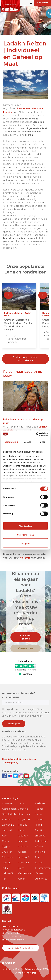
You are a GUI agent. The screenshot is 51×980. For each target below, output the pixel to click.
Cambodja (8, 825)
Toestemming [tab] (11, 442)
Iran (4, 879)
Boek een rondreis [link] (25, 637)
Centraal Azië (7, 833)
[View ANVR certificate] (26, 897)
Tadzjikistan (42, 841)
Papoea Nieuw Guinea (39, 814)
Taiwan (39, 846)
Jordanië (23, 809)
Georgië (7, 863)
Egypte (6, 846)
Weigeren (25, 544)
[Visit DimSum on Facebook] (5, 776)
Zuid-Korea (41, 879)
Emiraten (7, 852)
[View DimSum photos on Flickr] (10, 776)
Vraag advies (25, 648)
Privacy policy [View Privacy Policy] (33, 969)
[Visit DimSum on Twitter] (14, 963)
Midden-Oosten (23, 849)
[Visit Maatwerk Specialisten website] (7, 908)
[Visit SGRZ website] (16, 897)
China (5, 841)
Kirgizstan (24, 820)
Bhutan (6, 820)
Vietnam (40, 873)
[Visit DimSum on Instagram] (6, 963)
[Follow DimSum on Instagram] (21, 776)
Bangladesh (9, 814)
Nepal (22, 868)
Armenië (7, 803)
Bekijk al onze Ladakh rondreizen (25, 359)
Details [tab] (28, 442)
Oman (22, 879)
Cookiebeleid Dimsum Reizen (19, 759)
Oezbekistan (25, 873)
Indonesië (8, 873)
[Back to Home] (10, 6)
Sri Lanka (40, 836)
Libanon (23, 836)
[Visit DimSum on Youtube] (9, 963)
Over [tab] (42, 442)
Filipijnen (7, 857)
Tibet (38, 857)
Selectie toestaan (26, 535)
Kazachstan (25, 814)
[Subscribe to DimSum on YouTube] (26, 776)
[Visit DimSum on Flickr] (12, 963)
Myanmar (24, 863)
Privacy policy (10, 763)
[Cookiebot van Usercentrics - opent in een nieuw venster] (36, 434)
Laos (21, 830)
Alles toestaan (25, 526)
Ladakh (23, 825)
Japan (22, 803)
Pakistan (40, 803)
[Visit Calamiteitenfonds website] (35, 897)
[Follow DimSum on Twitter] (16, 776)
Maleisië (23, 841)
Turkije (39, 863)
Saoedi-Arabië (39, 828)
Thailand (40, 852)
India (5, 868)
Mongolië (24, 857)
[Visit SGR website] (7, 897)
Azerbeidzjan (9, 809)
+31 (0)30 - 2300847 (21, 948)
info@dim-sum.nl (13, 940)
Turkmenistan (42, 868)
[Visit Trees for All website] (45, 897)
